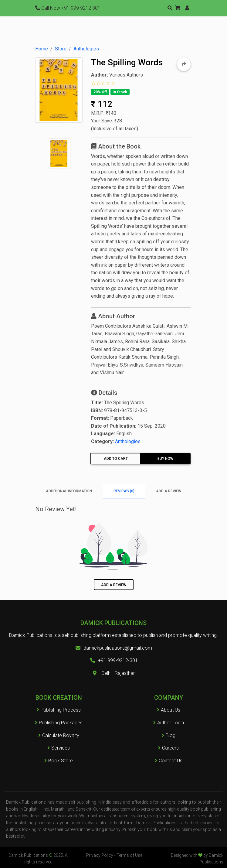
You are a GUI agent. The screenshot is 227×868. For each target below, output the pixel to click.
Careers (168, 748)
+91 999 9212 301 (68, 8)
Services (59, 748)
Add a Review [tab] (169, 491)
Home (42, 49)
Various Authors (126, 75)
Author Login (171, 723)
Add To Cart (116, 459)
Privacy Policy (100, 855)
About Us (171, 710)
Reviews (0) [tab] (124, 491)
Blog (171, 735)
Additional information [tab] (69, 491)
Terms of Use (129, 855)
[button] (178, 8)
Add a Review (114, 585)
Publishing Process (59, 710)
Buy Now (165, 459)
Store (61, 49)
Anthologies (86, 49)
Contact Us (171, 761)
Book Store (59, 761)
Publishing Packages (59, 723)
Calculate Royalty (59, 735)
